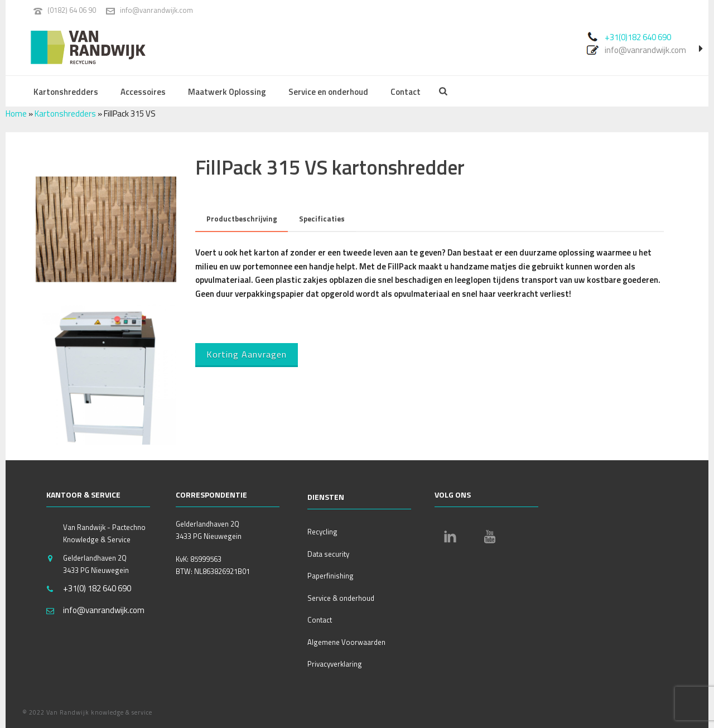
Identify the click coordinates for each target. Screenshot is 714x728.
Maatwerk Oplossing (227, 92)
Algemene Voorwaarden (346, 642)
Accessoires (143, 92)
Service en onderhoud (328, 92)
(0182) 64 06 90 (72, 10)
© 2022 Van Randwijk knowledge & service (87, 712)
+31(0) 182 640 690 (97, 589)
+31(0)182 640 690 (638, 37)
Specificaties (322, 219)
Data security (328, 554)
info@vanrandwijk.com (156, 10)
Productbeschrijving (242, 219)
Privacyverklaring (335, 664)
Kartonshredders (66, 92)
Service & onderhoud (341, 598)
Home (16, 114)
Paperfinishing (331, 576)
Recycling (322, 532)
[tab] (242, 219)
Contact (406, 92)
